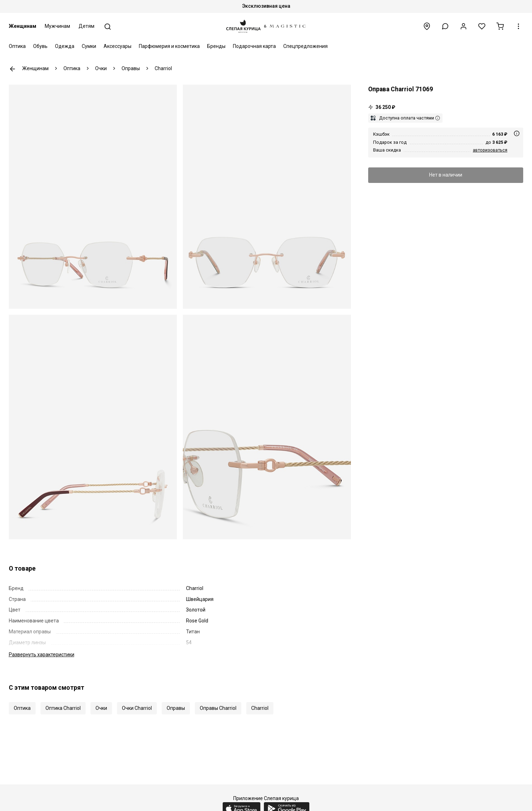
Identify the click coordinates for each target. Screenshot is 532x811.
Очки (101, 708)
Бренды (216, 46)
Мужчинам (57, 26)
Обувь (40, 46)
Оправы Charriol (218, 708)
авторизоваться (490, 150)
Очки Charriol (137, 708)
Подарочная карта (254, 46)
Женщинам (23, 26)
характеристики (42, 655)
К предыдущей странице (13, 69)
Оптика (17, 46)
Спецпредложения (305, 46)
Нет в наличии (446, 175)
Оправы (176, 708)
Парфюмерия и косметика (169, 46)
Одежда (65, 46)
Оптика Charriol (63, 708)
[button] (445, 26)
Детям (86, 26)
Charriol (260, 708)
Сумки (89, 46)
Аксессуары (117, 46)
